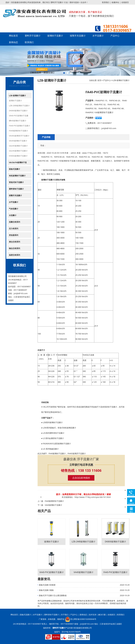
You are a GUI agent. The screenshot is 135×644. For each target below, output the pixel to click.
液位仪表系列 (15, 242)
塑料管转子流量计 (16, 189)
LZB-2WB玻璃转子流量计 (19, 106)
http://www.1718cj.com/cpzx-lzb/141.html (93, 497)
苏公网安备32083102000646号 (83, 619)
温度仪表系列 (15, 255)
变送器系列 (14, 235)
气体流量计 (14, 209)
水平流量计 (98, 36)
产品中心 (115, 36)
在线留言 (125, 2)
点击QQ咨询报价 (81, 478)
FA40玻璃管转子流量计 (18, 131)
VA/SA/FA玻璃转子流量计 (18, 163)
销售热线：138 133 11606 (81, 470)
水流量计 (13, 215)
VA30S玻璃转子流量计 (18, 141)
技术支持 (93, 615)
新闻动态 (13, 42)
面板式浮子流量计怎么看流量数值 (53, 595)
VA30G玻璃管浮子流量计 (19, 136)
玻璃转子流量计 (55, 36)
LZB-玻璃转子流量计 (17, 96)
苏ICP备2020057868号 (71, 632)
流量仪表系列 (15, 222)
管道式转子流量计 (16, 182)
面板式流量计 (15, 169)
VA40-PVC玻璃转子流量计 (19, 116)
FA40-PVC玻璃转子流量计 (20, 126)
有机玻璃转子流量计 (17, 176)
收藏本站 (115, 2)
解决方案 (102, 615)
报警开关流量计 (78, 36)
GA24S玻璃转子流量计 (18, 151)
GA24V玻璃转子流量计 (18, 146)
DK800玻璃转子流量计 (18, 111)
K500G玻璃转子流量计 (18, 156)
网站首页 (13, 36)
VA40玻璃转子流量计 (18, 121)
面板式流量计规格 (46, 590)
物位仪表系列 (15, 248)
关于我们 (65, 615)
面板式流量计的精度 (47, 585)
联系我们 (106, 2)
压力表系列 (14, 228)
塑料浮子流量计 (57, 2)
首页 (99, 80)
